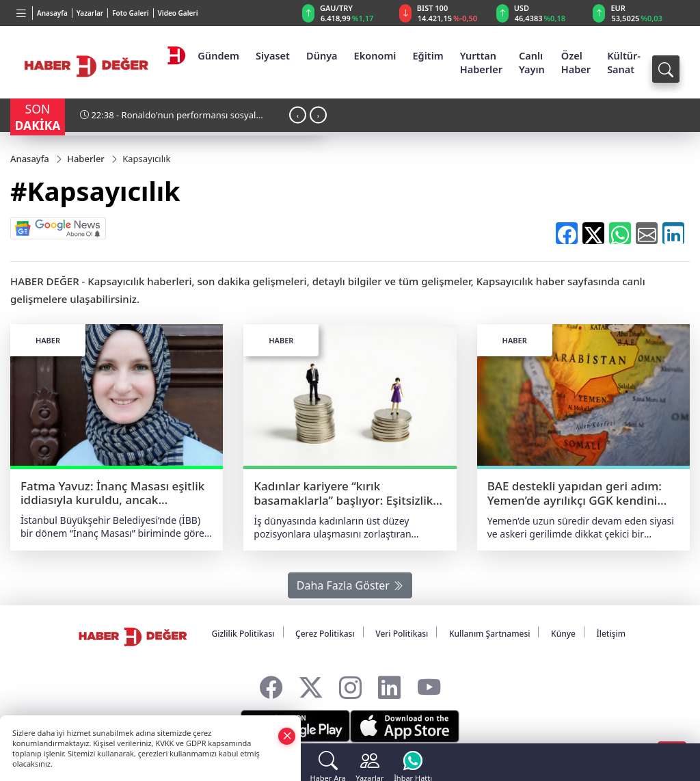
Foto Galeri (130, 13)
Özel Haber (576, 62)
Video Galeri (178, 13)
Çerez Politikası (325, 634)
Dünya (322, 55)
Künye (563, 634)
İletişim (611, 634)
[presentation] (298, 115)
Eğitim (428, 55)
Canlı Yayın (532, 62)
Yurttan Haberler (481, 62)
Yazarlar (90, 13)
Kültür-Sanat (624, 62)
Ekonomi (375, 55)
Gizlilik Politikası (243, 634)
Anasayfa (52, 13)
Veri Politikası (402, 634)
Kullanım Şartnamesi (490, 634)
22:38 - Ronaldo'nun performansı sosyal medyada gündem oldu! (168, 120)
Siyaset (273, 55)
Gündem (218, 55)
